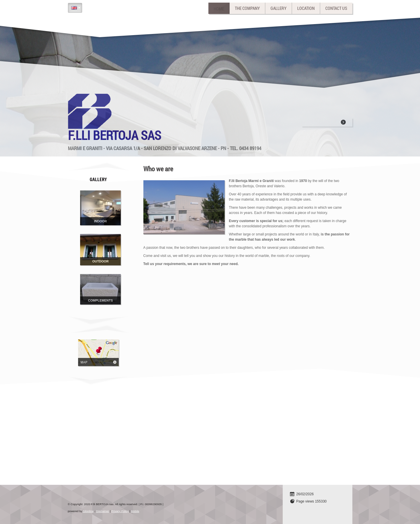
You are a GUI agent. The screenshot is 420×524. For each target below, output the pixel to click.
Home (219, 8)
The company (247, 8)
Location (306, 8)
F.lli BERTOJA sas (115, 135)
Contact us (336, 8)
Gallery (279, 8)
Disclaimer (103, 511)
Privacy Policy (120, 511)
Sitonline (88, 511)
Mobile (135, 511)
